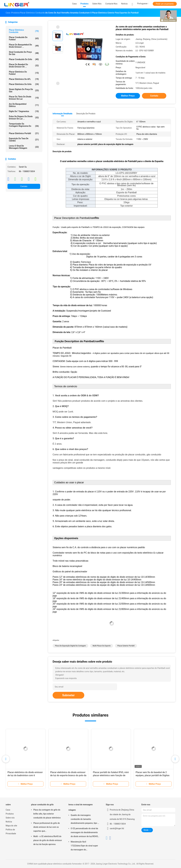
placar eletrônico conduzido (24, 31)
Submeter (68, 695)
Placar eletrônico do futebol (24, 73)
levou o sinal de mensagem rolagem (24, 147)
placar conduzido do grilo (24, 59)
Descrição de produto (86, 114)
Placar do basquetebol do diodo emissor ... (24, 46)
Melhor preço (128, 96)
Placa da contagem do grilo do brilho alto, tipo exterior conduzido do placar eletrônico (47, 814)
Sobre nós (10, 818)
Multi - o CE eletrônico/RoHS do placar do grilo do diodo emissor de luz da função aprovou (48, 840)
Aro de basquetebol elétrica (24, 105)
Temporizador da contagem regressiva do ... (24, 126)
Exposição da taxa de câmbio (24, 140)
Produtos (10, 814)
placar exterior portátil (126, 646)
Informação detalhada (62, 114)
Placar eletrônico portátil (24, 133)
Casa (8, 810)
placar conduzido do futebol (24, 38)
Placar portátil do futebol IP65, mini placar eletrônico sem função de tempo (111, 775)
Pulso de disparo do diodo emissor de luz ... (24, 118)
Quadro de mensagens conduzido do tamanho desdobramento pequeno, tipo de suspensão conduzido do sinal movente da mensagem (85, 820)
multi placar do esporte (102, 646)
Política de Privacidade (11, 832)
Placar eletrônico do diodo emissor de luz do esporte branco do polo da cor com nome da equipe (68, 775)
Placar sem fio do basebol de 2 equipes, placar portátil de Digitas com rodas (153, 775)
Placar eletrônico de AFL (24, 79)
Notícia (9, 822)
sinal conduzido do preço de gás (24, 53)
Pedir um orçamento (165, 4)
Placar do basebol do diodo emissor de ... (24, 66)
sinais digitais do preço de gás (24, 90)
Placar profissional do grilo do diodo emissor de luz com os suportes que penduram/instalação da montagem (47, 827)
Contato (24, 186)
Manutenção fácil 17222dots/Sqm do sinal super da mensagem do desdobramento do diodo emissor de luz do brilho (84, 846)
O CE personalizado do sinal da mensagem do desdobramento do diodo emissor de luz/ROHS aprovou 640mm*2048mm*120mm (84, 833)
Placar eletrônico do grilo (24, 84)
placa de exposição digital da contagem (70, 646)
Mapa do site (11, 826)
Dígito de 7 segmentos (24, 111)
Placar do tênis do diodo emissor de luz (24, 98)
